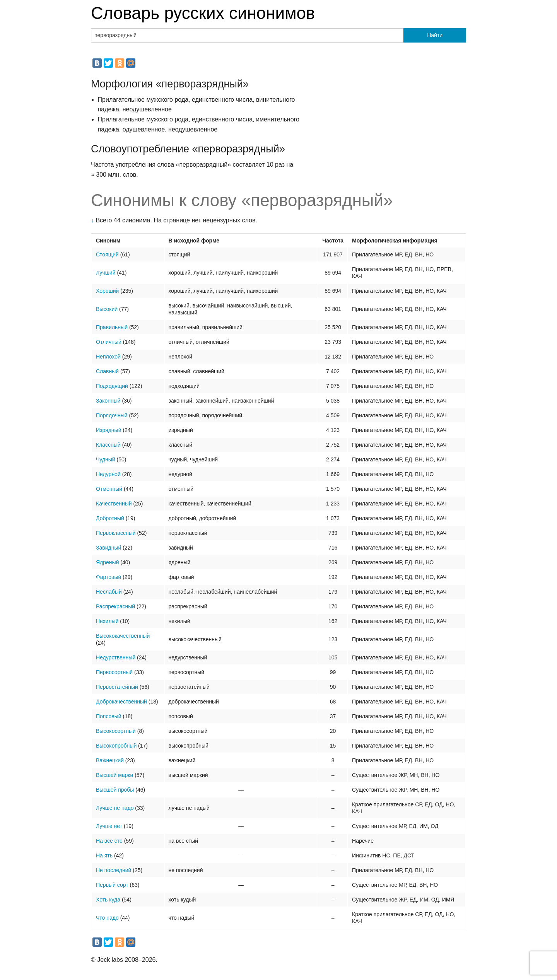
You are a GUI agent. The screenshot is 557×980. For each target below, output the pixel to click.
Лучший (106, 273)
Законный (108, 401)
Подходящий (112, 386)
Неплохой (108, 357)
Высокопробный (116, 746)
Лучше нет (109, 826)
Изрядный (108, 430)
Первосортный (114, 672)
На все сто (109, 841)
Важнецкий (110, 760)
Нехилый (107, 621)
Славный (107, 371)
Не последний (114, 870)
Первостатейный (117, 687)
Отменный (109, 489)
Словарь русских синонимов (203, 13)
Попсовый (109, 716)
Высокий (107, 309)
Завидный (108, 548)
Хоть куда (108, 900)
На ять (104, 855)
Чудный (106, 459)
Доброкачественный (121, 702)
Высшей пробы (115, 790)
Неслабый (109, 592)
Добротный (110, 518)
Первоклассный (116, 533)
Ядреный (107, 562)
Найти (435, 35)
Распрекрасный (115, 606)
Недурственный (116, 657)
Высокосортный (116, 731)
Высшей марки (114, 775)
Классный (108, 445)
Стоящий (107, 254)
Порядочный (112, 415)
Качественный (114, 504)
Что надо (107, 918)
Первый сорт (112, 885)
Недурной (108, 474)
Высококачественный (123, 636)
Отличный (109, 342)
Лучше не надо (115, 808)
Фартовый (108, 577)
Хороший (107, 291)
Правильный (112, 327)
